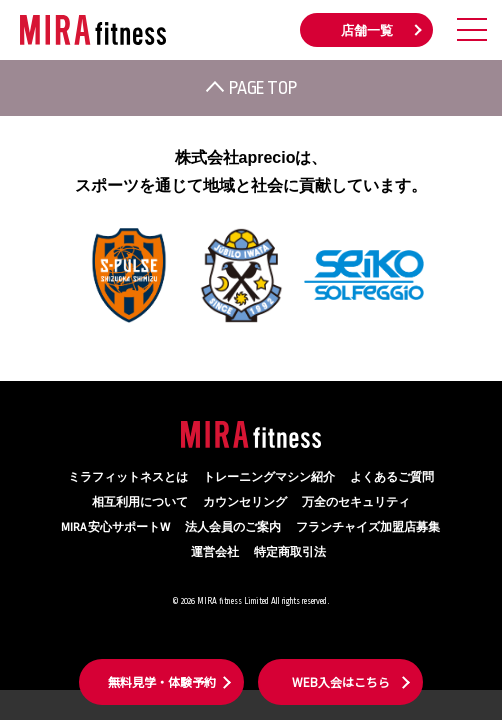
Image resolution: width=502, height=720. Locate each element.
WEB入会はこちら (341, 681)
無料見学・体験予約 (162, 681)
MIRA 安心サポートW (115, 527)
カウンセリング (245, 502)
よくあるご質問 (392, 477)
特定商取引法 (290, 552)
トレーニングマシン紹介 (269, 477)
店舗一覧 (367, 31)
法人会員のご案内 (233, 527)
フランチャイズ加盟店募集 (368, 527)
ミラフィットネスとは (128, 477)
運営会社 (215, 552)
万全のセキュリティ (356, 502)
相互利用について (140, 502)
